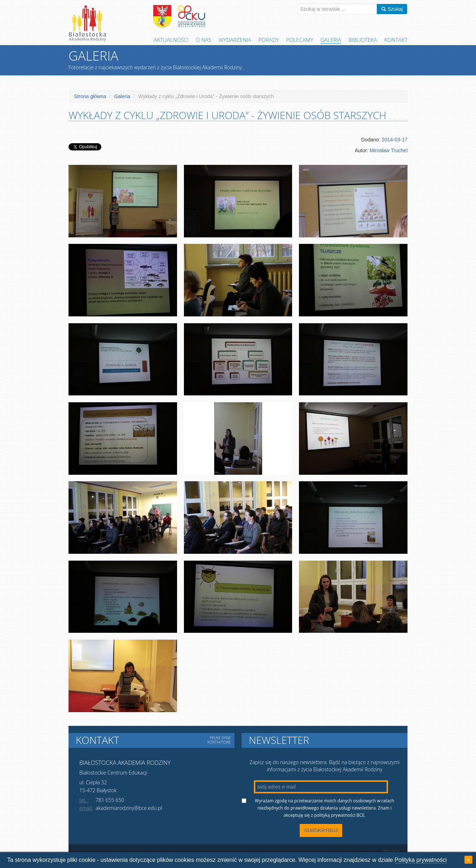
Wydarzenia (235, 40)
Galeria (331, 40)
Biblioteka (363, 40)
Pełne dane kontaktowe (219, 740)
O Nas (204, 40)
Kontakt (396, 40)
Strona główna (90, 96)
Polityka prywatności (421, 860)
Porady (269, 40)
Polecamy (299, 40)
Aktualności (171, 40)
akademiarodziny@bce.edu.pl (129, 808)
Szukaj (392, 9)
